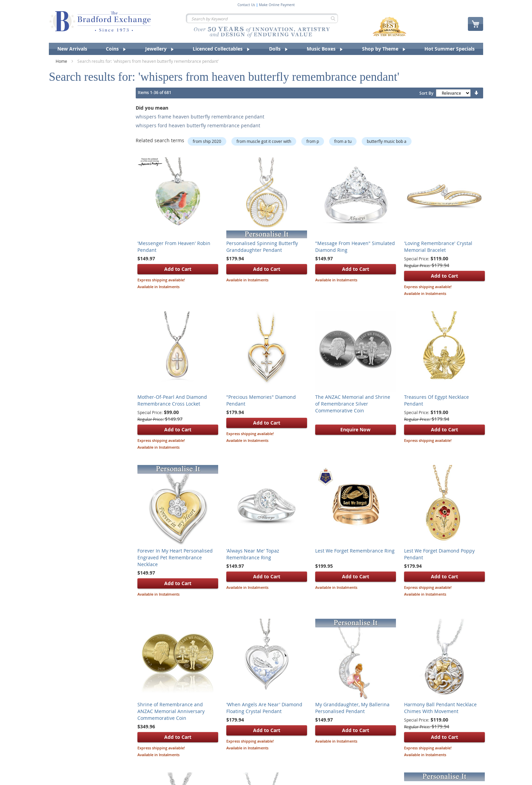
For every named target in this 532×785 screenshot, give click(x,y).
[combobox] (262, 18)
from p (313, 141)
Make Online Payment (277, 5)
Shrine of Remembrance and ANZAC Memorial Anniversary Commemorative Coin (171, 711)
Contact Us (246, 5)
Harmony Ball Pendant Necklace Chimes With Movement (440, 708)
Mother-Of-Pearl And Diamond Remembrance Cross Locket (172, 400)
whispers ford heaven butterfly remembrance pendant (198, 125)
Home (62, 61)
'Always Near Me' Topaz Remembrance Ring (253, 554)
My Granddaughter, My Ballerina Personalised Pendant (352, 708)
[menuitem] (72, 49)
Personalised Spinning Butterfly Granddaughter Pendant (262, 247)
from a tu (343, 141)
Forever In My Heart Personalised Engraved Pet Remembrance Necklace (175, 557)
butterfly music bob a (387, 141)
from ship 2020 (207, 141)
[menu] (266, 49)
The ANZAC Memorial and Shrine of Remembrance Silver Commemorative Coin (353, 404)
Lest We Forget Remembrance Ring (355, 551)
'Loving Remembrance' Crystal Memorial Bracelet (438, 247)
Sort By (426, 93)
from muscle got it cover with (264, 141)
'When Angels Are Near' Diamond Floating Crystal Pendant (264, 708)
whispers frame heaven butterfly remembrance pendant (200, 117)
